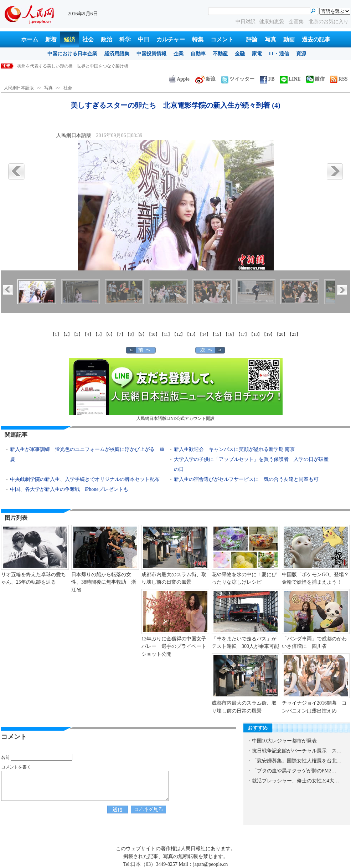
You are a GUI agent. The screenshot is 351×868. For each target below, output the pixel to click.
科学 (125, 39)
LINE (290, 79)
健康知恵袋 (272, 22)
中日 (144, 39)
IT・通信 (279, 54)
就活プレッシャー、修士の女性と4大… (296, 781)
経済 (69, 39)
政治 (107, 39)
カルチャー (171, 39)
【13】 (191, 334)
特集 (198, 39)
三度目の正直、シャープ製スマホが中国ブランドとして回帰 (75, 66)
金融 (240, 54)
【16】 (230, 334)
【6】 (109, 334)
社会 (88, 39)
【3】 (77, 334)
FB (267, 79)
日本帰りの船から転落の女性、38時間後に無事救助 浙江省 (104, 582)
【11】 (166, 334)
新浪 (205, 79)
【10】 (153, 334)
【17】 (243, 334)
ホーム (30, 39)
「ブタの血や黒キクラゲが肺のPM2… (294, 771)
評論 (252, 39)
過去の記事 (316, 39)
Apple (179, 79)
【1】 (56, 334)
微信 (315, 79)
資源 (301, 54)
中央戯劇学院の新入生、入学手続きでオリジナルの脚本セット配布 (85, 479)
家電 (257, 54)
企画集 (297, 22)
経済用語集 (117, 54)
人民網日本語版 (19, 88)
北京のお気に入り (329, 22)
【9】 (141, 334)
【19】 (268, 334)
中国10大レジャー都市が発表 (284, 741)
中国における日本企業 (72, 54)
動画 (289, 39)
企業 (179, 54)
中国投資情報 (151, 54)
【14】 (204, 334)
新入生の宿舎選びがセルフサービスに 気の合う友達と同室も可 (246, 479)
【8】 (131, 334)
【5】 (99, 334)
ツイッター (238, 79)
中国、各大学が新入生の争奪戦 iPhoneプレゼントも (69, 489)
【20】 (281, 334)
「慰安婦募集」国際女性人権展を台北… (297, 761)
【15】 (217, 334)
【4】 (88, 334)
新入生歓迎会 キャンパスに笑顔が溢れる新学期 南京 (234, 449)
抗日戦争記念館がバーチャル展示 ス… (297, 751)
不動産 (220, 54)
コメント (222, 39)
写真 (270, 39)
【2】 (67, 334)
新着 (51, 39)
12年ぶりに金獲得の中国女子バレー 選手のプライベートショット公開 (174, 646)
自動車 (198, 54)
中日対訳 (246, 22)
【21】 (294, 334)
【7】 (120, 334)
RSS (339, 79)
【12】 (179, 334)
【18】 (255, 334)
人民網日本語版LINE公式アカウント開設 (176, 389)
